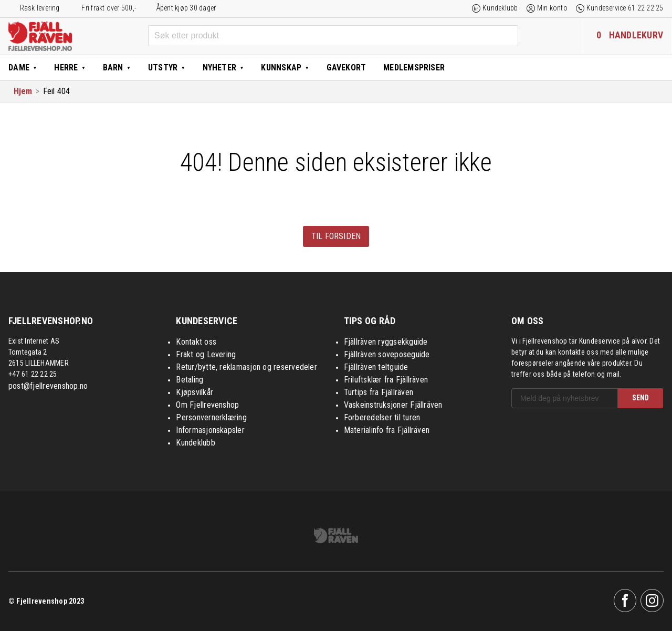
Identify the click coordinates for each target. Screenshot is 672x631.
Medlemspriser (414, 68)
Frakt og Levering (206, 354)
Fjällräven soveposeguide (387, 354)
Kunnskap (281, 68)
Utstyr (163, 68)
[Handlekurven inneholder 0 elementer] (627, 36)
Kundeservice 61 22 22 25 (625, 8)
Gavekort (346, 68)
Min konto (552, 8)
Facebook (625, 601)
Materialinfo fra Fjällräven (387, 430)
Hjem (23, 91)
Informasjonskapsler (210, 430)
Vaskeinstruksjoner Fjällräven (393, 405)
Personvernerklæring (211, 417)
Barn (113, 68)
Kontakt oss (196, 342)
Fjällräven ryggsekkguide (386, 342)
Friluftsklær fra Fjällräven (386, 380)
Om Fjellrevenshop (207, 405)
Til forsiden (336, 236)
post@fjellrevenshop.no (48, 386)
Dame (19, 68)
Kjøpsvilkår (195, 392)
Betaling (190, 380)
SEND (640, 398)
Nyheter (220, 68)
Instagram (652, 601)
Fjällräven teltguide (376, 367)
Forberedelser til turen (382, 417)
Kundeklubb (500, 8)
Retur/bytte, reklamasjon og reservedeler (246, 367)
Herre (66, 68)
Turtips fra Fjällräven (379, 392)
